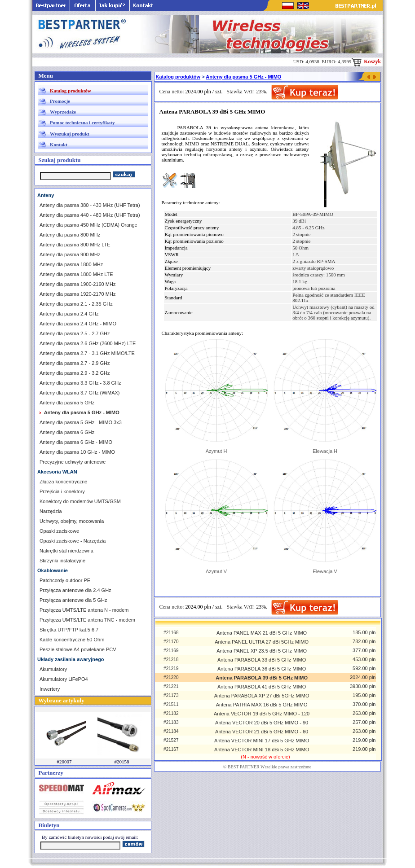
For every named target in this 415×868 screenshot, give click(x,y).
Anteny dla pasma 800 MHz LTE (75, 245)
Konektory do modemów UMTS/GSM (80, 501)
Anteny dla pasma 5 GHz (67, 403)
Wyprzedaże (63, 112)
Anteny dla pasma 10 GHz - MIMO (77, 452)
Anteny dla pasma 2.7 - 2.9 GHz (75, 363)
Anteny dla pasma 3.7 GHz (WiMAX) (80, 393)
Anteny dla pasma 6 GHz (67, 432)
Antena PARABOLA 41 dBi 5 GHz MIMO (262, 687)
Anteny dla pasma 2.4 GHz (69, 314)
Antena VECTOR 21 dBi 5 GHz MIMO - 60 (262, 732)
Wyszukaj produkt (70, 134)
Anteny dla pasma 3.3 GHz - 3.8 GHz (80, 383)
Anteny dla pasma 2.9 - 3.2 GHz (75, 373)
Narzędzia (51, 511)
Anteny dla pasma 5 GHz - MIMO (243, 77)
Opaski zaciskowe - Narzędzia (73, 541)
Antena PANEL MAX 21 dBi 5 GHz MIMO (262, 633)
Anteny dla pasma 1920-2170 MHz (77, 294)
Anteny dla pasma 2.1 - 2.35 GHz (76, 304)
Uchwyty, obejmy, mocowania (72, 521)
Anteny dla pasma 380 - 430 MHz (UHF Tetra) (90, 205)
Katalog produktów (71, 91)
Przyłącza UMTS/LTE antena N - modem (84, 610)
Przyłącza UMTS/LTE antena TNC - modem (87, 620)
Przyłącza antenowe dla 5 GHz (73, 600)
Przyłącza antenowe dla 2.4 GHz (75, 590)
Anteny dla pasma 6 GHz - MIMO (76, 442)
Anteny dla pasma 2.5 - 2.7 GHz (75, 333)
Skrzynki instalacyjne (62, 561)
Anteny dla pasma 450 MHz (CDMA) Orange (88, 225)
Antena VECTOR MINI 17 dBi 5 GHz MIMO (262, 741)
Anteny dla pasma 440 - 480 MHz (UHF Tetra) (90, 215)
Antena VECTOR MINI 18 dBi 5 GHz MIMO (262, 750)
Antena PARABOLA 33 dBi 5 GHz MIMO (262, 660)
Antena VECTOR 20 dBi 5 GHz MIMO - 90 (262, 723)
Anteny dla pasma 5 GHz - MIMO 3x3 (81, 422)
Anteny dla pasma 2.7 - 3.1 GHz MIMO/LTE (87, 353)
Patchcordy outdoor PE (65, 580)
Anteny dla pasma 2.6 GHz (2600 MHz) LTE (88, 343)
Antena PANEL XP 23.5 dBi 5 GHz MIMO (262, 651)
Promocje (60, 101)
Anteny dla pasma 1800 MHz (71, 264)
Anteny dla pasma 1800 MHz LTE (76, 274)
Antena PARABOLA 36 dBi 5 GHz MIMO (262, 669)
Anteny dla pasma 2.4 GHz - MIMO (78, 324)
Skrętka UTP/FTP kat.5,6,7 (69, 630)
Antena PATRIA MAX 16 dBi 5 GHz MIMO (262, 705)
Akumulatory (53, 669)
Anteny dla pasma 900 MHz (70, 254)
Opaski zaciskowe (59, 531)
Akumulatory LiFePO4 (64, 679)
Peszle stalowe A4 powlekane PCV (78, 649)
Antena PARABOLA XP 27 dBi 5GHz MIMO (262, 696)
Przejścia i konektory (62, 491)
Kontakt (59, 145)
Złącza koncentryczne (63, 482)
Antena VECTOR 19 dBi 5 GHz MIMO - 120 (262, 714)
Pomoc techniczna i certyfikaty (82, 123)
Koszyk (366, 61)
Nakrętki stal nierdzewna (66, 551)
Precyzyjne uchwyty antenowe (73, 462)
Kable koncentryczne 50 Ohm (72, 640)
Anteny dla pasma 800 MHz (70, 235)
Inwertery (50, 689)
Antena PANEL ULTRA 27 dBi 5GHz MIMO (262, 642)
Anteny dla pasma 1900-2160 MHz (77, 284)
